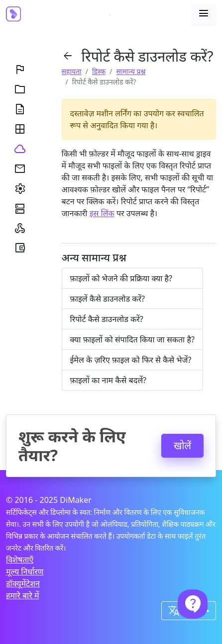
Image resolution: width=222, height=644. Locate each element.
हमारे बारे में (22, 595)
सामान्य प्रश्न (131, 71)
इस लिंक (102, 213)
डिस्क (99, 71)
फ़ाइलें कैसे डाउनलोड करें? (108, 299)
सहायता (72, 71)
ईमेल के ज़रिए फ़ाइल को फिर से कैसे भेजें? (131, 360)
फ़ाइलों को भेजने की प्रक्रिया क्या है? (121, 278)
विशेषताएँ (20, 560)
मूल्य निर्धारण (25, 571)
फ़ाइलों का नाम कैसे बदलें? (109, 380)
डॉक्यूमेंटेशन (23, 583)
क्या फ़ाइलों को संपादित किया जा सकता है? (132, 339)
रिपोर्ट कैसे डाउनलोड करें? (107, 319)
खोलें (182, 445)
